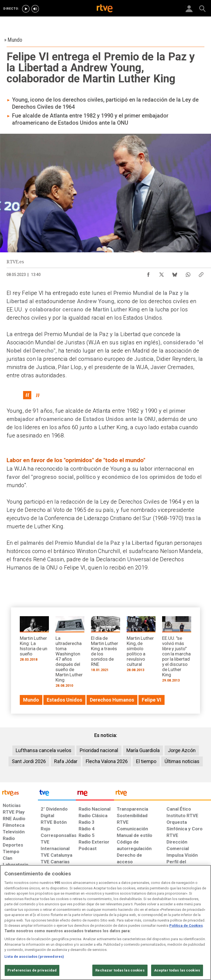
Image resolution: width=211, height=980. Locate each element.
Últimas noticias (182, 761)
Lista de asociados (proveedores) (34, 957)
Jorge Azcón (182, 750)
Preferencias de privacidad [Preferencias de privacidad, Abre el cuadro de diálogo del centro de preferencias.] (32, 970)
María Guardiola (143, 750)
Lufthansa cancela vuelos (44, 750)
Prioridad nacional (99, 750)
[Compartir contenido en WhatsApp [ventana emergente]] (188, 273)
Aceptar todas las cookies (177, 970)
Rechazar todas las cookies (120, 970)
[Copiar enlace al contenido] (201, 273)
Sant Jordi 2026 (29, 761)
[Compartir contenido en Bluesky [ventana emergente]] (175, 273)
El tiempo (146, 761)
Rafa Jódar (66, 761)
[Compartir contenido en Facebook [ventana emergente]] (148, 273)
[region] (105, 922)
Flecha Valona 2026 (107, 761)
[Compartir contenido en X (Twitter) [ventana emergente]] (162, 273)
